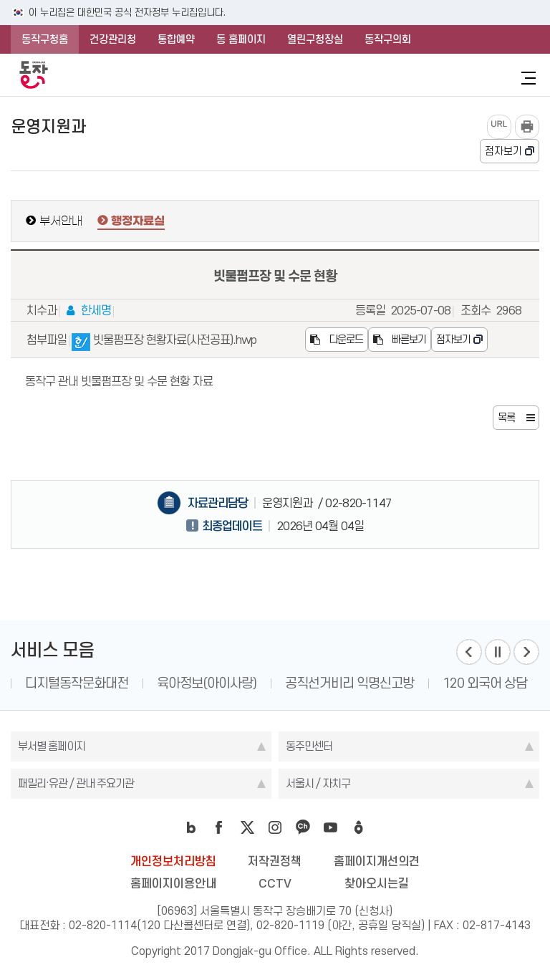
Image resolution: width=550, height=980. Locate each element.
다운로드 (337, 340)
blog (191, 827)
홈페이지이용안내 (173, 883)
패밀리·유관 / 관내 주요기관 (76, 783)
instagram (275, 827)
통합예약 (176, 39)
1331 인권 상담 (65, 683)
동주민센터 (309, 746)
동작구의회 (388, 39)
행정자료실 (138, 221)
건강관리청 (113, 39)
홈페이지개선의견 (377, 861)
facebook (219, 827)
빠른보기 (400, 340)
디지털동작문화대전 (185, 683)
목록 (506, 418)
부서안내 (61, 221)
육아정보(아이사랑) (315, 683)
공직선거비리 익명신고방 (458, 683)
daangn (359, 827)
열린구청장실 (315, 39)
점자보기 (503, 151)
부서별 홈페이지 (52, 746)
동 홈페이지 (241, 39)
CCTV (275, 883)
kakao (303, 827)
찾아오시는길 (377, 883)
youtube (331, 827)
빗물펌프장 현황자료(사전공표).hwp (164, 342)
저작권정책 (275, 861)
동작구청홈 (45, 39)
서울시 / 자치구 (318, 783)
